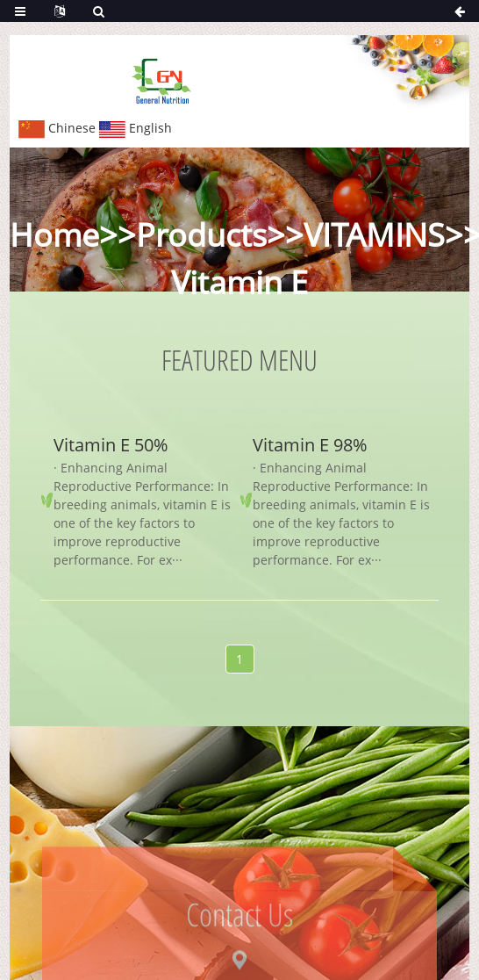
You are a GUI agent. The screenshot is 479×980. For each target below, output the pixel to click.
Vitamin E (239, 282)
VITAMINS (374, 235)
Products (201, 235)
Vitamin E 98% (310, 445)
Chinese (57, 128)
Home (54, 235)
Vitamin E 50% (111, 445)
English (136, 128)
